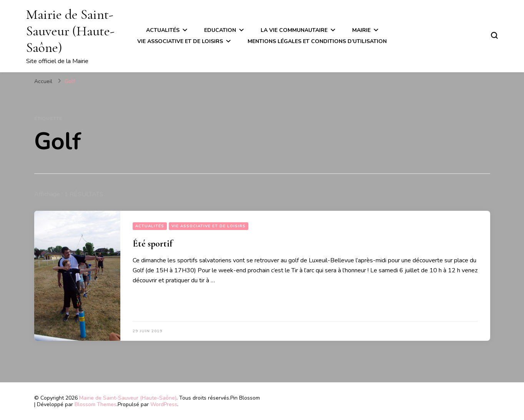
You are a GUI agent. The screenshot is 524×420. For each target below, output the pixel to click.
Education (220, 30)
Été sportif (152, 244)
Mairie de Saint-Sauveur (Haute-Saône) (70, 31)
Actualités (163, 30)
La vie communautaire (294, 30)
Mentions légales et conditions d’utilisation (317, 41)
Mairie (361, 30)
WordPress (164, 404)
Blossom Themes (96, 404)
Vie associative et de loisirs (180, 41)
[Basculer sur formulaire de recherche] (494, 35)
